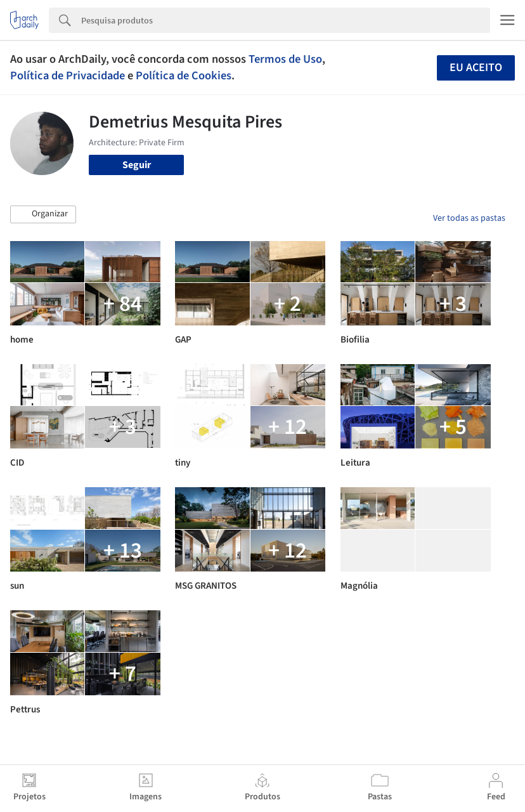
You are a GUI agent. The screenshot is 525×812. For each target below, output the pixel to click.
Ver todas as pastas (469, 218)
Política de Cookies (184, 75)
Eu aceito (476, 68)
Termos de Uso (285, 59)
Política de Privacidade (68, 75)
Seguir (137, 165)
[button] (43, 214)
